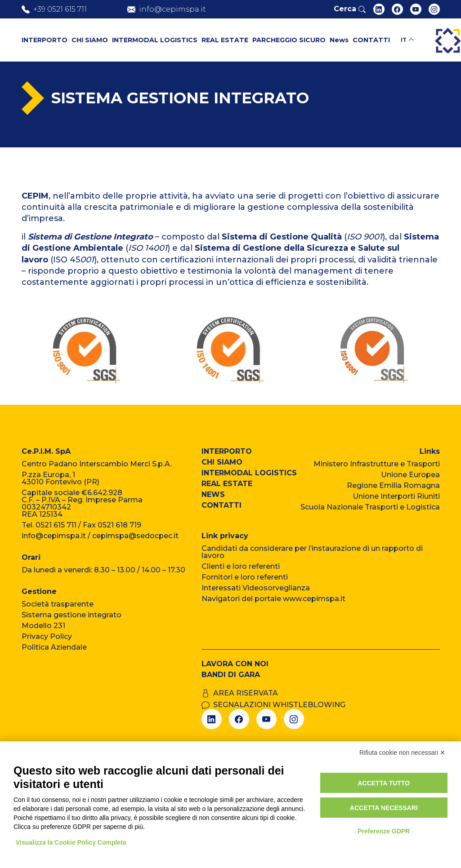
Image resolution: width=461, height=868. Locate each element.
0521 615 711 (56, 525)
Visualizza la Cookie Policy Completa (71, 842)
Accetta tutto (384, 783)
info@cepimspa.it (54, 536)
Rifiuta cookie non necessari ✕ (402, 753)
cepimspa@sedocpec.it (135, 536)
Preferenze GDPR (384, 831)
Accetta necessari (384, 808)
